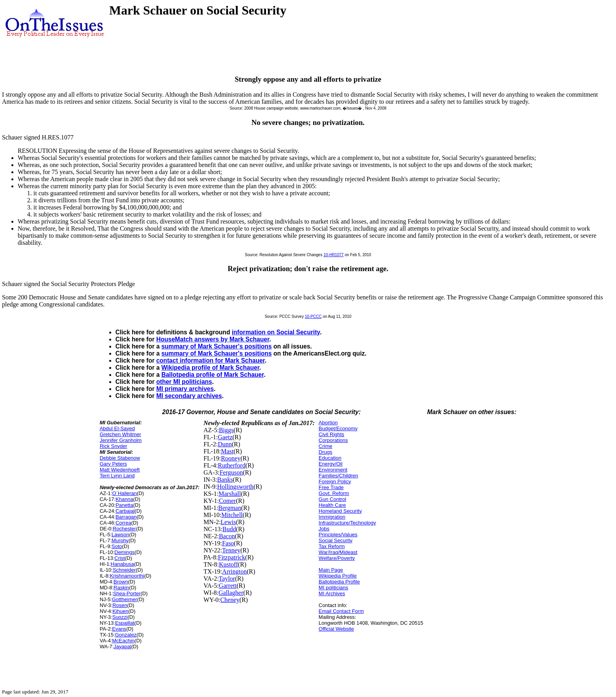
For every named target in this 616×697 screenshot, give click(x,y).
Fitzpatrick (232, 557)
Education (330, 458)
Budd (229, 529)
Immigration (332, 517)
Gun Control (332, 499)
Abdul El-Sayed (117, 428)
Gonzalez (126, 635)
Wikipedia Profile (338, 576)
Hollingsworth (235, 487)
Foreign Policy (335, 481)
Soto (117, 546)
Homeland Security (340, 511)
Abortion (328, 423)
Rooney (231, 458)
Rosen (120, 605)
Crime (325, 446)
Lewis (228, 522)
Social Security (335, 540)
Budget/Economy (338, 428)
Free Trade (331, 487)
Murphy (120, 540)
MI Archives (332, 593)
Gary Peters (113, 464)
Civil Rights (331, 434)
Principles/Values (338, 535)
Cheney (230, 600)
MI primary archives (185, 389)
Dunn (225, 444)
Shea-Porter (127, 593)
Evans (119, 629)
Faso (228, 543)
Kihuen (120, 611)
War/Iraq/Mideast (338, 552)
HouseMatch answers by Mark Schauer (213, 339)
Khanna (124, 499)
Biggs (226, 430)
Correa (123, 523)
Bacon (227, 536)
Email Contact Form (341, 611)
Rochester (124, 529)
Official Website (336, 629)
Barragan (126, 517)
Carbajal (125, 511)
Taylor (227, 579)
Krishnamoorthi (127, 576)
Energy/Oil (331, 464)
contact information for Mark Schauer (211, 360)
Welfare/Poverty (337, 558)
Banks (225, 480)
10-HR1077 (333, 255)
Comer (227, 501)
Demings (124, 552)
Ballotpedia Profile (339, 582)
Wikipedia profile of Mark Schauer (210, 368)
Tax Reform (332, 546)
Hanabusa (122, 564)
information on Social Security (276, 332)
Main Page (331, 570)
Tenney (231, 550)
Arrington (234, 571)
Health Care (332, 505)
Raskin (121, 588)
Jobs (324, 529)
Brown (121, 582)
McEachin (123, 641)
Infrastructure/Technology (347, 523)
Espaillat (125, 623)
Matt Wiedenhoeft (120, 470)
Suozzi (120, 617)
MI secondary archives (189, 396)
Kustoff (228, 564)
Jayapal (122, 647)
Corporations (333, 440)
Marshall (230, 494)
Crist (120, 558)
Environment (333, 470)
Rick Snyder (114, 446)
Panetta (124, 505)
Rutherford (231, 465)
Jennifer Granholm (121, 440)
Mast (227, 451)
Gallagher (231, 593)
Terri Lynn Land (117, 476)
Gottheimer (125, 599)
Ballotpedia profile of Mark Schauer (213, 375)
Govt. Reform (334, 493)
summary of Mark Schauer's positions (217, 346)
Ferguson (231, 472)
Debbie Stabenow (120, 458)
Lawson (120, 535)
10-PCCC (313, 316)
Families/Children (338, 476)
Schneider (124, 570)
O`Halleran (124, 493)
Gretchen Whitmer (120, 434)
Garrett (228, 586)
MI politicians (333, 588)
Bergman (229, 508)
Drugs (325, 452)
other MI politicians (184, 382)
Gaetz (225, 437)
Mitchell (232, 515)
